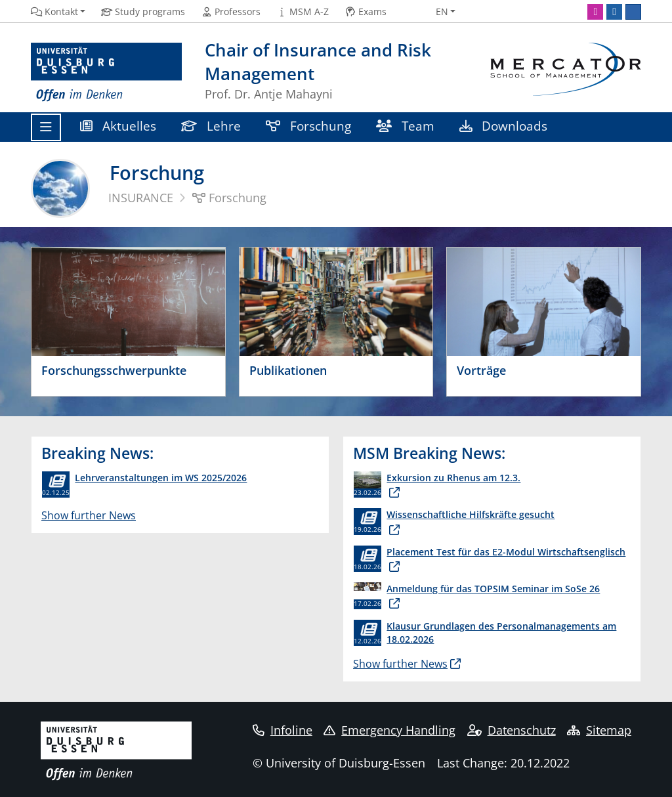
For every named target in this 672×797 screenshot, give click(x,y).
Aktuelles (118, 126)
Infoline (283, 730)
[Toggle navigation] (46, 127)
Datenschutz (512, 730)
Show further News (89, 515)
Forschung (308, 126)
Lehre (211, 126)
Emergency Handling (389, 730)
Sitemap (599, 730)
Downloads (503, 126)
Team (405, 126)
